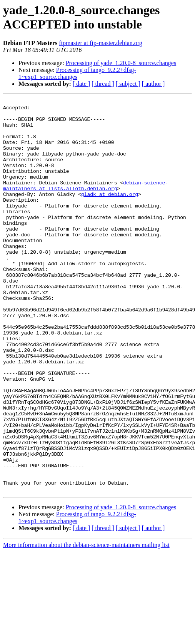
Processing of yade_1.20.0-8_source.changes (121, 63)
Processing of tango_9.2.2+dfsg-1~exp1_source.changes (77, 73)
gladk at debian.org (110, 214)
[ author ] (153, 84)
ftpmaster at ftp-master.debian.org (101, 43)
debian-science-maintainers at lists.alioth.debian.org (86, 203)
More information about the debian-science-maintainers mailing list (86, 623)
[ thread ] (103, 84)
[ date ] (81, 84)
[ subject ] (128, 84)
